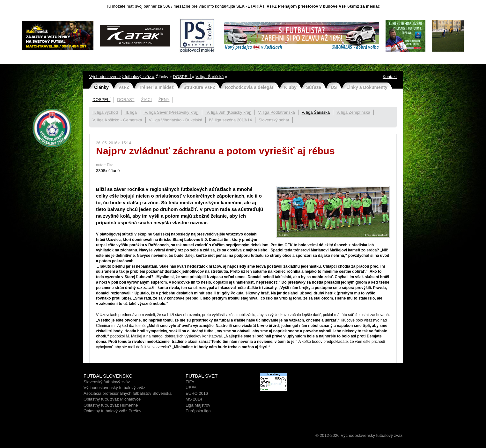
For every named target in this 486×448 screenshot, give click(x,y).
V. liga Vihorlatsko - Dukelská (176, 120)
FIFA (190, 382)
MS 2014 (194, 399)
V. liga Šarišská (210, 77)
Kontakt (390, 77)
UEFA (191, 388)
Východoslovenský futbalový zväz (114, 388)
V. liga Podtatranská (276, 112)
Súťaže (314, 87)
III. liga (131, 112)
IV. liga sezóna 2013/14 (230, 120)
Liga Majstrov (198, 405)
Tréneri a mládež (156, 87)
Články (101, 87)
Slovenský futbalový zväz (107, 382)
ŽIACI (147, 100)
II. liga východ (105, 112)
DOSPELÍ (182, 77)
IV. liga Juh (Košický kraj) (228, 112)
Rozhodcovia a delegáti (250, 87)
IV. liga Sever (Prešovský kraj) (171, 112)
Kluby (290, 87)
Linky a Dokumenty (367, 87)
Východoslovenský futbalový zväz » (122, 77)
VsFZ (124, 87)
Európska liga (198, 411)
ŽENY (164, 100)
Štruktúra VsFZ (199, 87)
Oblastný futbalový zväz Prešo (111, 411)
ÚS (334, 87)
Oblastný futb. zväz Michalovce (112, 399)
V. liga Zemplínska (353, 112)
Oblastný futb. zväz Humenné (111, 405)
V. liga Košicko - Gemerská (117, 120)
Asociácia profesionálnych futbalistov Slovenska (128, 393)
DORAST (126, 100)
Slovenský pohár (274, 120)
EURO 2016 (197, 393)
